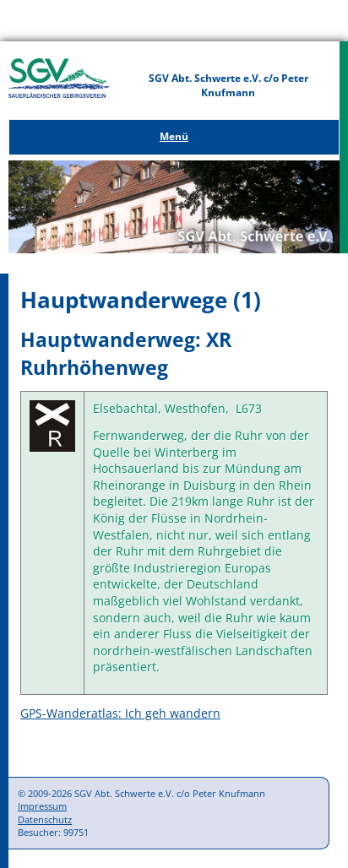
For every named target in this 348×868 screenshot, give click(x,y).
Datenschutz (45, 819)
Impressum (42, 806)
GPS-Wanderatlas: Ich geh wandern (120, 713)
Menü (174, 136)
